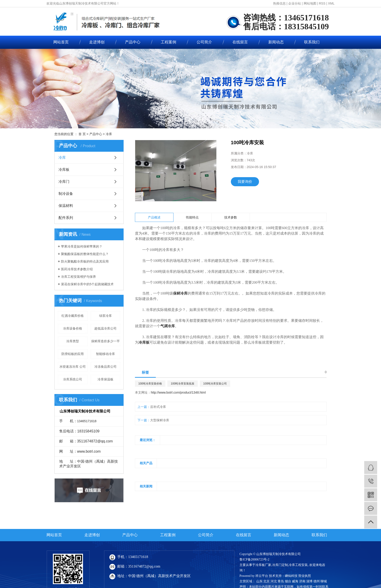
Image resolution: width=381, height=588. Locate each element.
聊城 (324, 581)
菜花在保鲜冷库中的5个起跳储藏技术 (87, 284)
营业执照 (305, 576)
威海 (295, 581)
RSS (322, 3)
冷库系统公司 (73, 379)
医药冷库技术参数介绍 (77, 269)
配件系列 (66, 218)
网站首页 (61, 42)
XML (331, 3)
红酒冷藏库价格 (73, 316)
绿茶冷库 (105, 316)
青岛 (281, 581)
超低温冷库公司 (105, 328)
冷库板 (64, 170)
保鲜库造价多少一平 (105, 341)
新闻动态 (276, 42)
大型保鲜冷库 (160, 420)
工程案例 (169, 42)
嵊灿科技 (291, 576)
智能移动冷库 (105, 354)
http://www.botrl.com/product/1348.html (178, 392)
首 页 (82, 134)
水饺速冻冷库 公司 (73, 367)
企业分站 (295, 3)
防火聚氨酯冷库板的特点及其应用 (85, 261)
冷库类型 (73, 341)
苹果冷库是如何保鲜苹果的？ (82, 246)
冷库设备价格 (73, 328)
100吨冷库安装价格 (150, 384)
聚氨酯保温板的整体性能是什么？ (85, 254)
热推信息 (279, 3)
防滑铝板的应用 (73, 354)
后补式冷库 (158, 407)
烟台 (288, 581)
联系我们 (312, 42)
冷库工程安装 (298, 565)
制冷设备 (66, 194)
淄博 (309, 581)
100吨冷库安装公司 (215, 384)
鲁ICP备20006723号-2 (254, 559)
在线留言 (240, 42)
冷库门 (64, 182)
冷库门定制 (280, 565)
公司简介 (204, 42)
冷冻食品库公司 (105, 367)
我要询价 (245, 182)
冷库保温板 (105, 379)
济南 (302, 581)
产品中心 (133, 42)
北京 (266, 581)
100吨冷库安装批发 (183, 384)
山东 (259, 581)
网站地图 (310, 3)
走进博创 (97, 42)
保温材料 (66, 206)
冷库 (109, 134)
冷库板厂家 (263, 565)
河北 (274, 581)
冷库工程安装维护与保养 (78, 277)
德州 (317, 581)
